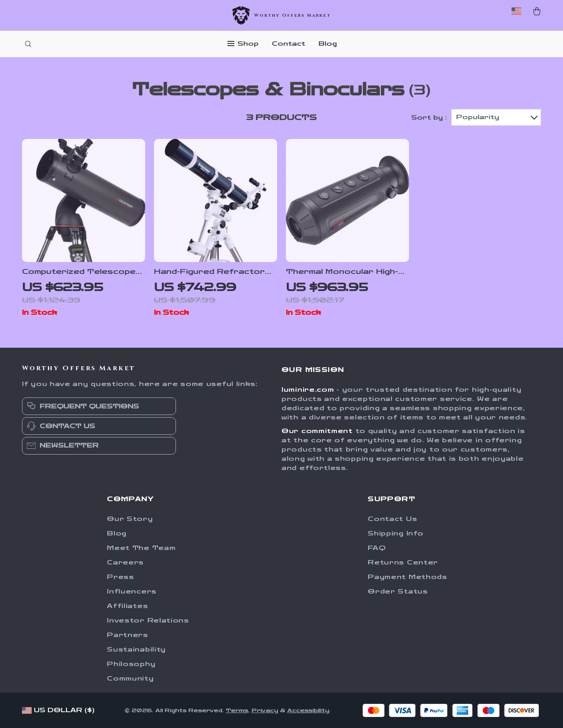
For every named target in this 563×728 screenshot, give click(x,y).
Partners (128, 635)
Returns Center (403, 562)
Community (130, 679)
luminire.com (308, 390)
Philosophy (131, 664)
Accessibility (308, 710)
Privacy (265, 710)
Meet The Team (141, 548)
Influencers (132, 591)
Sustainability (136, 650)
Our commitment (317, 431)
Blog (328, 44)
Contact (289, 44)
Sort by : (429, 118)
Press (121, 577)
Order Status (398, 591)
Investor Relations (148, 621)
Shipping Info (395, 533)
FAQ (377, 548)
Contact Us (392, 519)
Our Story (130, 519)
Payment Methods (408, 577)
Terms (237, 710)
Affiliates (127, 606)
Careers (125, 562)
